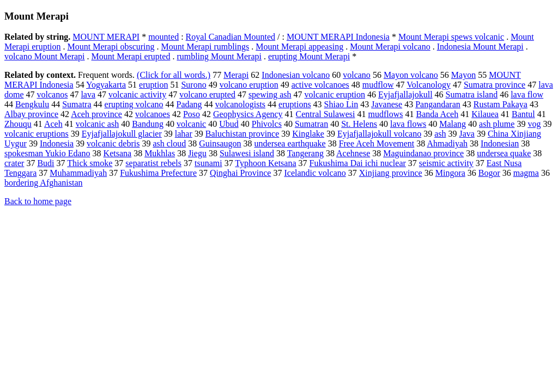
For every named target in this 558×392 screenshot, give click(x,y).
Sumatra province (495, 85)
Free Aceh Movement (377, 143)
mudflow (378, 85)
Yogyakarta (106, 85)
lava (88, 94)
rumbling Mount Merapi (219, 56)
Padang (189, 104)
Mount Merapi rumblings (205, 47)
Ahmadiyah (447, 143)
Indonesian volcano (296, 75)
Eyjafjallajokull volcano (379, 134)
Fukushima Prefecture (158, 173)
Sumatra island (472, 94)
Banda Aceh (437, 114)
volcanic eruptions (37, 134)
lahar (184, 134)
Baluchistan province (242, 134)
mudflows (385, 114)
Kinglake (308, 134)
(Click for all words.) (174, 75)
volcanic (191, 124)
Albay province (31, 114)
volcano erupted (207, 94)
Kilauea (485, 114)
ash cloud (169, 143)
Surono (193, 85)
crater (14, 163)
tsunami (208, 163)
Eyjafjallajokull (405, 94)
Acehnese (353, 153)
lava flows (408, 124)
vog (534, 124)
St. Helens (359, 124)
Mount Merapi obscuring (111, 47)
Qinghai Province (240, 173)
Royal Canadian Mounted (231, 37)
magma (526, 173)
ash (440, 134)
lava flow (527, 94)
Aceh (53, 124)
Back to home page (38, 201)
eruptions (295, 104)
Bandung (148, 124)
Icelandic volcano (315, 173)
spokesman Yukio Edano (47, 153)
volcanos (53, 94)
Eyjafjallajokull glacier (122, 134)
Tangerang (305, 153)
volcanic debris (113, 143)
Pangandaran (438, 104)
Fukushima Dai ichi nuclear (358, 163)
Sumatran (311, 124)
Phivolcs (267, 124)
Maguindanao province (423, 153)
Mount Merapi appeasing (299, 47)
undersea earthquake (290, 143)
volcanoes (153, 114)
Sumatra (77, 104)
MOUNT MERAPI (106, 37)
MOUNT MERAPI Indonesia (338, 37)
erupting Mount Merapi (309, 56)
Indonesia (57, 143)
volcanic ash (98, 124)
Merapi (236, 75)
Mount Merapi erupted (131, 56)
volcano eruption (249, 85)
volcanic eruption (335, 94)
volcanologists (240, 104)
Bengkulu (32, 104)
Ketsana (118, 153)
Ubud (229, 124)
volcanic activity (137, 94)
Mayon (463, 75)
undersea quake (504, 153)
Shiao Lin (341, 104)
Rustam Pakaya (501, 104)
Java (466, 134)
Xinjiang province (391, 173)
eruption (153, 85)
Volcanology (429, 85)
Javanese (387, 104)
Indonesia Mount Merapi (480, 47)
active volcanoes (320, 85)
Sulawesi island (247, 153)
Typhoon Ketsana (265, 163)
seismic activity (446, 163)
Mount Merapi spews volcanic (451, 37)
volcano (357, 75)
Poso (192, 114)
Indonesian (500, 143)
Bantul (523, 114)
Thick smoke (90, 163)
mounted (163, 37)
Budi (46, 163)
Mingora (450, 173)
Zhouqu (18, 124)
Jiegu (197, 153)
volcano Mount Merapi (45, 56)
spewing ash (270, 94)
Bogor (489, 173)
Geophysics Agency (248, 114)
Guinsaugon (220, 143)
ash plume (497, 124)
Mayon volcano (411, 75)
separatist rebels (153, 163)
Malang (453, 124)
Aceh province (96, 114)
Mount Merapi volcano (390, 47)
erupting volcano (134, 104)
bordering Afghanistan (44, 183)
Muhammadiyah (78, 173)
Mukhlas (160, 153)
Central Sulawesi (326, 114)
